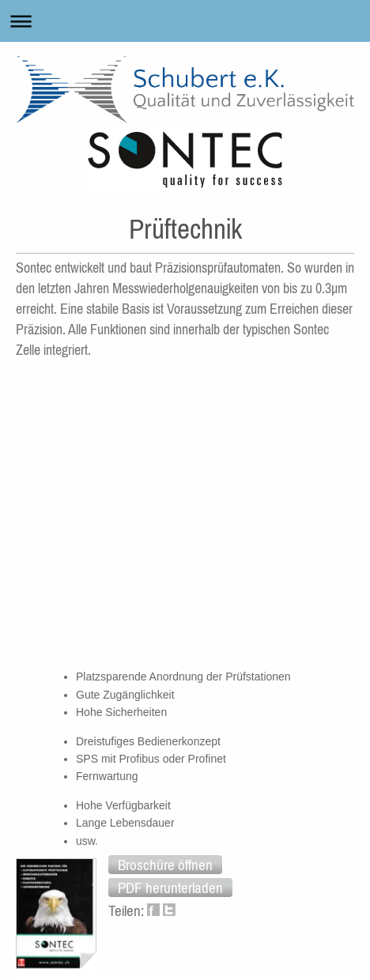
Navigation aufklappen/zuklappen (185, 21)
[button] (165, 865)
